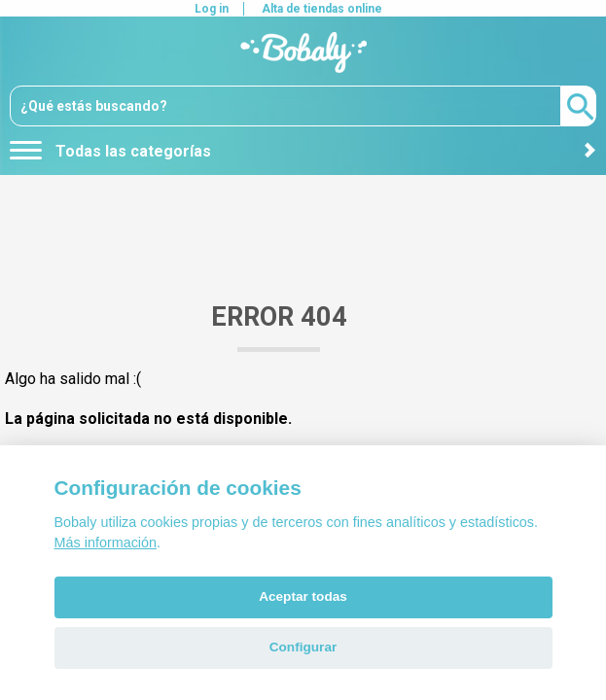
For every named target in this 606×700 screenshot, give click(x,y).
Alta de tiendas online (322, 9)
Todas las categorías (110, 151)
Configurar (303, 647)
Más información (106, 542)
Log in (212, 9)
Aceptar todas (303, 596)
